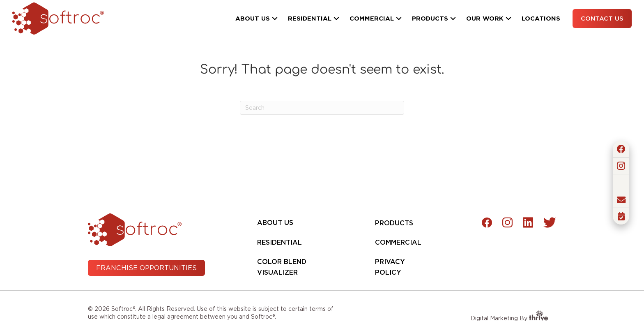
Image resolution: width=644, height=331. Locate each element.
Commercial (398, 242)
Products (394, 223)
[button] (275, 19)
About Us (275, 223)
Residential (279, 242)
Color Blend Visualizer (282, 267)
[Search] (322, 108)
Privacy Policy (390, 267)
